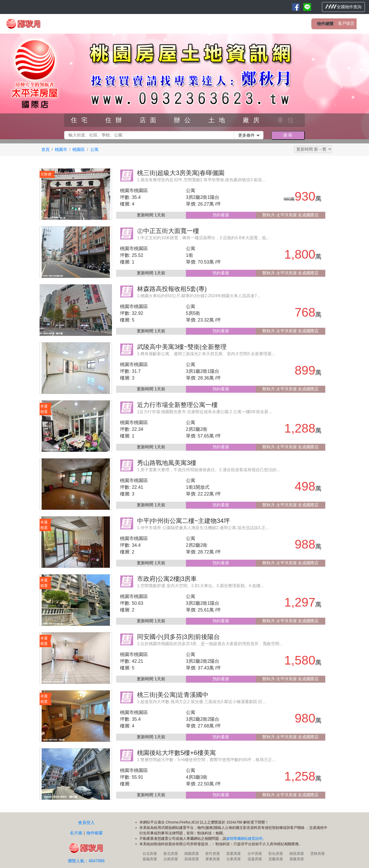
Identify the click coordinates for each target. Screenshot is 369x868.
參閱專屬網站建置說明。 (246, 838)
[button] (28, 86)
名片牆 (76, 833)
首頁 (46, 149)
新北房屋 (171, 854)
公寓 (94, 149)
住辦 (116, 120)
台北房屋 (150, 854)
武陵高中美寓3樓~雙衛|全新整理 (182, 347)
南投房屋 (297, 854)
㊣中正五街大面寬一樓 (168, 231)
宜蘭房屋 (276, 859)
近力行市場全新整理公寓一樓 (177, 405)
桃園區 (79, 149)
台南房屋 (171, 859)
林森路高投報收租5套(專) (172, 289)
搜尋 (288, 135)
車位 (288, 120)
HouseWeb (350, 865)
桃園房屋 (192, 854)
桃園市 (61, 149)
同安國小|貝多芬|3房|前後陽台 (178, 637)
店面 (150, 120)
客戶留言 (346, 23)
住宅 (81, 120)
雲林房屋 (318, 854)
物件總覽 (325, 24)
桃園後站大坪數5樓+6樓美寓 (176, 753)
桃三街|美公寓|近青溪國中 (173, 695)
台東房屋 (234, 859)
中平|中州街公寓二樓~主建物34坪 (183, 521)
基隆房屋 (297, 859)
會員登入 (86, 823)
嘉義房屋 (150, 859)
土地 (219, 120)
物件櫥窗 (95, 833)
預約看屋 (221, 215)
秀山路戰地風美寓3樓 (167, 463)
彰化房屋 (276, 854)
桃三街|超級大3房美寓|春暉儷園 (181, 173)
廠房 (253, 120)
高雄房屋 (192, 859)
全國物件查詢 (343, 7)
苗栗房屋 (234, 854)
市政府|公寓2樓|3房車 (167, 579)
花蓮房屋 (255, 859)
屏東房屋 (213, 859)
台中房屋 (255, 854)
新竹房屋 (213, 854)
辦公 (184, 120)
